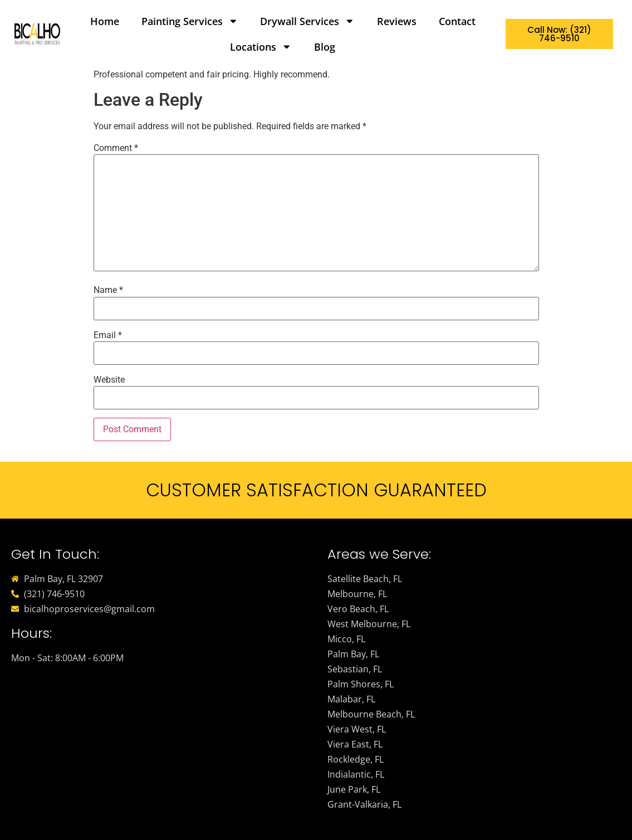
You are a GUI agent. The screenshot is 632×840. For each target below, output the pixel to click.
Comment (116, 148)
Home (105, 21)
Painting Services (190, 21)
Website (109, 380)
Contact (457, 21)
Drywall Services (307, 21)
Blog (325, 47)
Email (108, 335)
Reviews (397, 21)
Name (108, 290)
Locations (261, 47)
